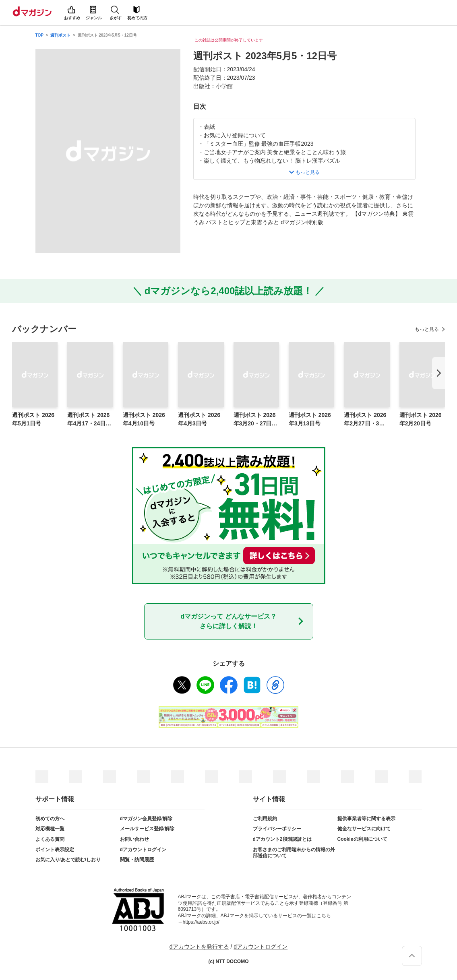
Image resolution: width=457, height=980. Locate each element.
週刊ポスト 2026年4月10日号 (144, 419)
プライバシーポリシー (277, 829)
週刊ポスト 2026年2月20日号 (421, 419)
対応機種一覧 (50, 829)
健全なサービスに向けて (364, 829)
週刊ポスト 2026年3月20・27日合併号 (255, 420)
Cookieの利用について (362, 839)
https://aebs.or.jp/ (201, 922)
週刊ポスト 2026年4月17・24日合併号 (89, 420)
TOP (39, 35)
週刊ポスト (60, 35)
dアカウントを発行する (199, 947)
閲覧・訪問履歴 (137, 860)
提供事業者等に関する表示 (366, 819)
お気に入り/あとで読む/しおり (68, 860)
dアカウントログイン (143, 850)
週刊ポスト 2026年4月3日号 (199, 419)
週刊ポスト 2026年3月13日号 (310, 419)
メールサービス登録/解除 (147, 829)
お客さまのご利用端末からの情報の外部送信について (294, 853)
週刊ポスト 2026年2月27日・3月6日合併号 (366, 420)
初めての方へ (50, 819)
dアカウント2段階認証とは (282, 839)
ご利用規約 (265, 819)
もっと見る (427, 329)
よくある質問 (50, 839)
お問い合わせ (134, 839)
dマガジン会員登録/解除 (146, 819)
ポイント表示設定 (55, 850)
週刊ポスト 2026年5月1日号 (33, 419)
